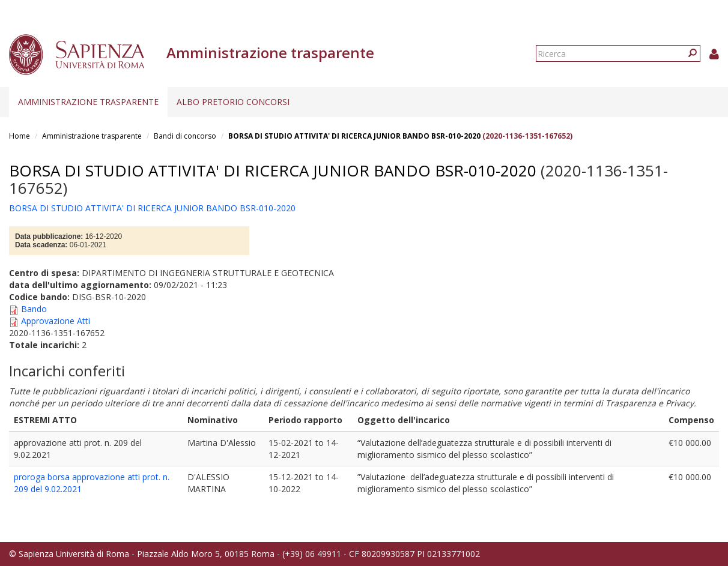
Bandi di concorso (185, 136)
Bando (34, 309)
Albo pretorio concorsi (233, 102)
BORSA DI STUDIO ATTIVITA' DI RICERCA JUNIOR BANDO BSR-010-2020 (354, 136)
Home (20, 136)
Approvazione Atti (56, 321)
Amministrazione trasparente (88, 102)
